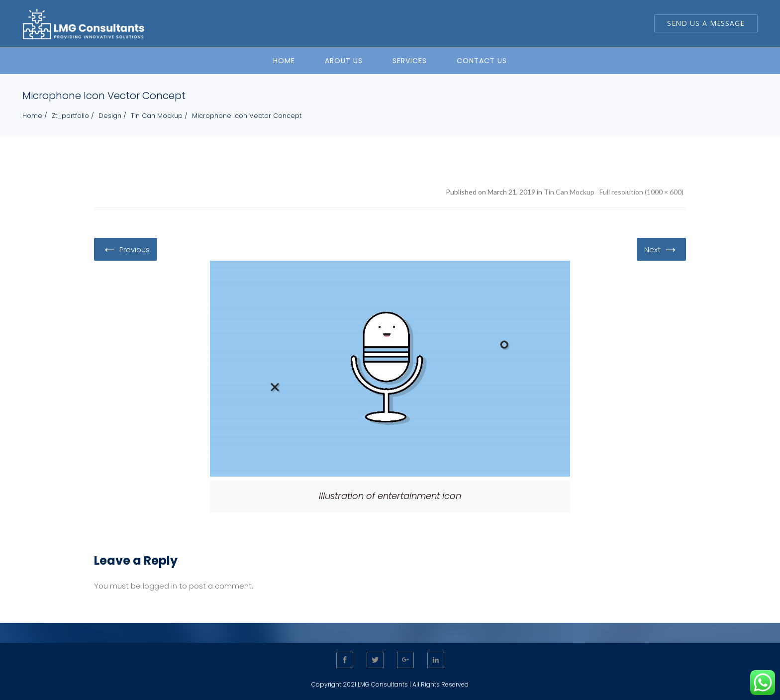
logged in (160, 586)
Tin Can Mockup (157, 116)
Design (110, 116)
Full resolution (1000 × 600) (641, 192)
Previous (126, 249)
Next (661, 249)
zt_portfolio (70, 116)
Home (32, 116)
